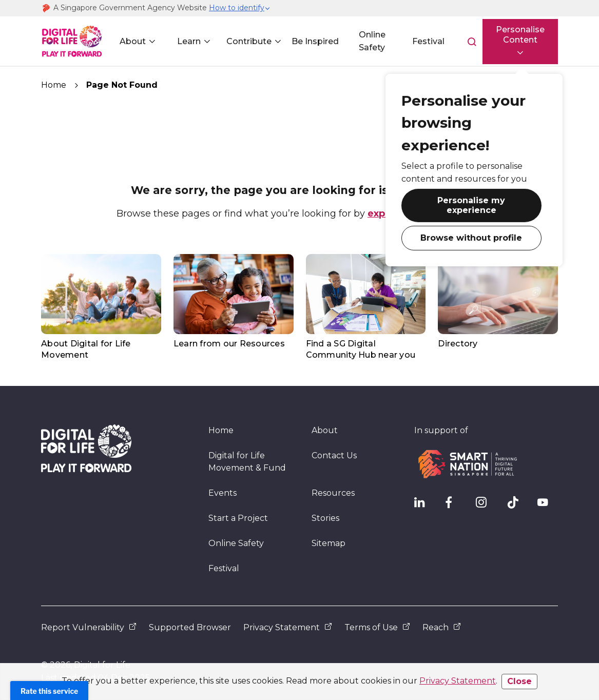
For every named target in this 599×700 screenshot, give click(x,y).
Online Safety (368, 41)
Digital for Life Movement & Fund (247, 462)
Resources (333, 493)
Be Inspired (312, 41)
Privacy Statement (458, 681)
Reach (442, 627)
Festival (423, 41)
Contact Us (334, 455)
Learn (187, 41)
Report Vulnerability (89, 627)
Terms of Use (377, 627)
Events (223, 493)
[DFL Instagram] (486, 505)
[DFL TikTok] (517, 505)
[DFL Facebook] (455, 505)
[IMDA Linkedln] (424, 505)
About (132, 41)
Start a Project (238, 518)
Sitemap (329, 543)
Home (54, 85)
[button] (240, 8)
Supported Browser (190, 627)
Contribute (246, 41)
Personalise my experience (461, 204)
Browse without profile (461, 233)
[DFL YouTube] (548, 505)
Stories (325, 518)
